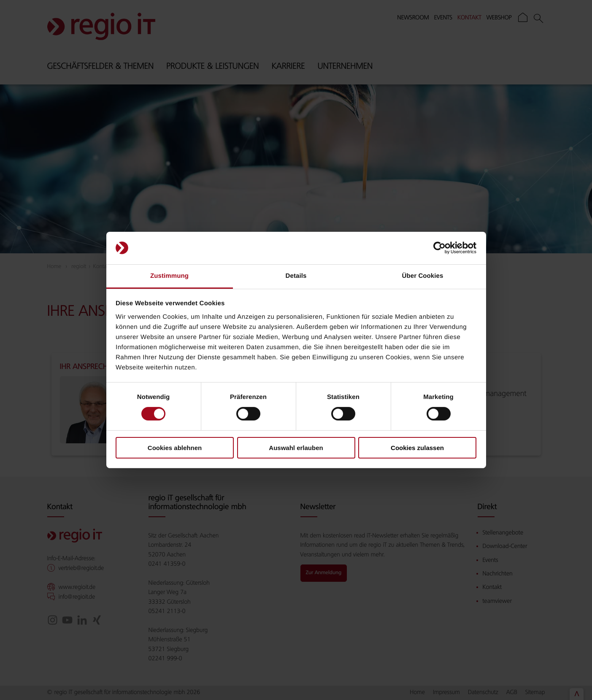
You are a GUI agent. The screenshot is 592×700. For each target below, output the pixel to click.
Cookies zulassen (417, 448)
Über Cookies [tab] (423, 276)
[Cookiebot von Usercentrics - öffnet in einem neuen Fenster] (439, 248)
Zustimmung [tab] (169, 276)
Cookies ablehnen (175, 448)
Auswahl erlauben (296, 448)
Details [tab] (296, 276)
